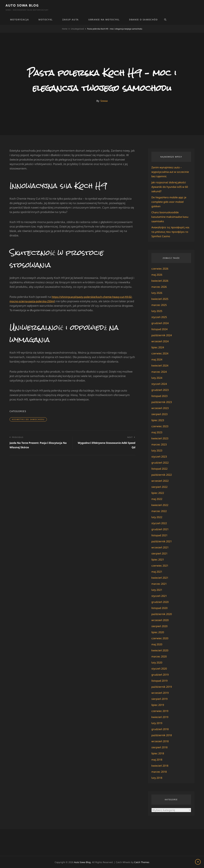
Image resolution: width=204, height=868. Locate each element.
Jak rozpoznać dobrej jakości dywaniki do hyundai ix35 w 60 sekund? (171, 187)
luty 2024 (157, 378)
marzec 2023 (160, 444)
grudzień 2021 (161, 529)
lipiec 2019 (158, 705)
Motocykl (46, 20)
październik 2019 (162, 687)
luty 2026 (157, 293)
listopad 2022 (160, 468)
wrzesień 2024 (161, 341)
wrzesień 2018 (161, 741)
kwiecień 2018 (160, 765)
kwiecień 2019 (160, 717)
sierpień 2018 (160, 747)
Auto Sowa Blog (22, 5)
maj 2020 (157, 644)
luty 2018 (157, 777)
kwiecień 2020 (160, 650)
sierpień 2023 (160, 414)
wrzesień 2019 (161, 693)
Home (65, 29)
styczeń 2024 (160, 384)
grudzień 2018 (161, 729)
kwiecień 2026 (160, 281)
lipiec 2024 (158, 347)
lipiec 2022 (158, 493)
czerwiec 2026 (160, 269)
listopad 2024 (160, 329)
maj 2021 (157, 571)
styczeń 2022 (160, 523)
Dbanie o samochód (143, 20)
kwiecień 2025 (160, 299)
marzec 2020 (160, 656)
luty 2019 (157, 723)
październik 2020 (162, 614)
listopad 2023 (160, 396)
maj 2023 (157, 432)
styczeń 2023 (160, 456)
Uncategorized (77, 29)
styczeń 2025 (160, 317)
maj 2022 (157, 499)
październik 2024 (162, 335)
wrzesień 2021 (161, 547)
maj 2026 (157, 275)
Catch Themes (142, 862)
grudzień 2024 (161, 323)
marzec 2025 (160, 305)
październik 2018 (162, 735)
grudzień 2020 (161, 602)
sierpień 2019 (160, 699)
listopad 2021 (160, 535)
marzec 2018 (160, 771)
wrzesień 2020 (161, 620)
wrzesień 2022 (161, 481)
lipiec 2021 (158, 559)
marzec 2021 (160, 584)
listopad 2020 (160, 608)
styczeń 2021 (160, 596)
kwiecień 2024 (160, 365)
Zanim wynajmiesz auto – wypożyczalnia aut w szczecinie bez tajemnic (171, 172)
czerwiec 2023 (160, 426)
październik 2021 (162, 541)
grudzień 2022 (161, 462)
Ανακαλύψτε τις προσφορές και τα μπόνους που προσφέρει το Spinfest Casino (171, 232)
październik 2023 (162, 402)
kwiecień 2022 (160, 505)
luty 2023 (157, 450)
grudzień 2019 (161, 674)
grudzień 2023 (161, 390)
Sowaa (104, 101)
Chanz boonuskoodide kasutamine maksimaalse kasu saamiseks (171, 217)
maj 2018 (157, 759)
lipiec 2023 (158, 420)
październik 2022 (162, 474)
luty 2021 (157, 590)
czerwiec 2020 (160, 638)
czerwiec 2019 (160, 711)
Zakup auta (71, 20)
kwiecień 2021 (160, 577)
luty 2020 (157, 662)
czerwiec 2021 (160, 565)
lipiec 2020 (158, 632)
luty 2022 (157, 517)
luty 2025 (157, 311)
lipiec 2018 (158, 753)
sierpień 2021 (160, 553)
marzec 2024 (160, 372)
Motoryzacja (19, 20)
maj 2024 (157, 359)
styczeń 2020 (160, 668)
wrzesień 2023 (161, 408)
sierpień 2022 (160, 487)
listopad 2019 (160, 680)
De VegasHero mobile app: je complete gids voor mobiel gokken (170, 202)
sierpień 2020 (160, 626)
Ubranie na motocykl (104, 20)
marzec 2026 (160, 287)
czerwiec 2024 (160, 353)
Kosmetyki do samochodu (28, 419)
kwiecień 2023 (160, 438)
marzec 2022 (160, 511)
